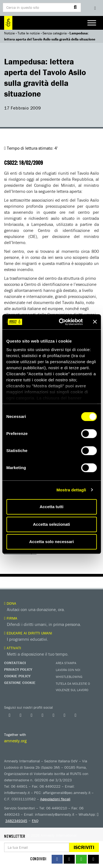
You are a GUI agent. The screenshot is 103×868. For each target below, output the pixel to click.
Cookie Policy (17, 676)
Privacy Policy (18, 669)
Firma (11, 618)
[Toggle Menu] (92, 23)
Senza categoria (55, 33)
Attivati (13, 648)
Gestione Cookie (20, 683)
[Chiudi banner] (95, 322)
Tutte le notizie (29, 33)
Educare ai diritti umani (28, 633)
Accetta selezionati (51, 524)
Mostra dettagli (71, 490)
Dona (10, 603)
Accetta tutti (51, 507)
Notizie (9, 33)
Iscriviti (84, 847)
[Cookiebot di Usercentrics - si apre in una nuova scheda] (61, 322)
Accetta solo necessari (51, 542)
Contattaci (15, 663)
